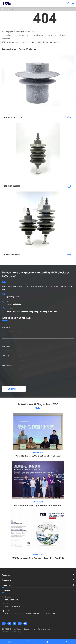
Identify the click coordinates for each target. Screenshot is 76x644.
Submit (14, 389)
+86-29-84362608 (14, 304)
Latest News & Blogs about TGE (38, 404)
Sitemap (5, 632)
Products (6, 575)
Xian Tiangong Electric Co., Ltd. (24, 629)
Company (7, 580)
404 (13, 9)
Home (7, 9)
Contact (6, 591)
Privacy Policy (16, 632)
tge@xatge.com (13, 297)
